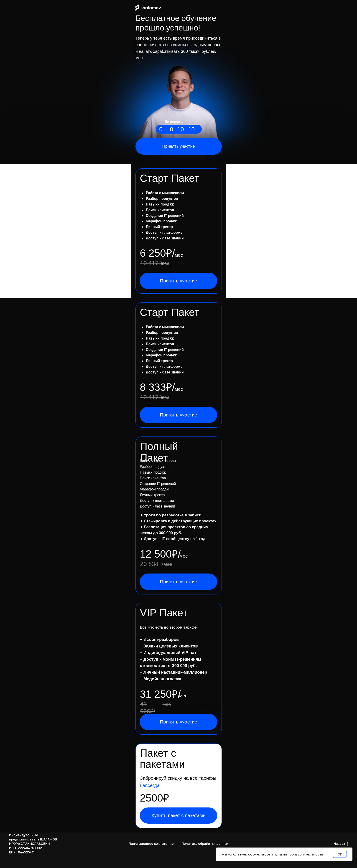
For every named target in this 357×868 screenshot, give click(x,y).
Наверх (341, 844)
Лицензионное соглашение (151, 844)
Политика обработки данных (205, 844)
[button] (178, 415)
